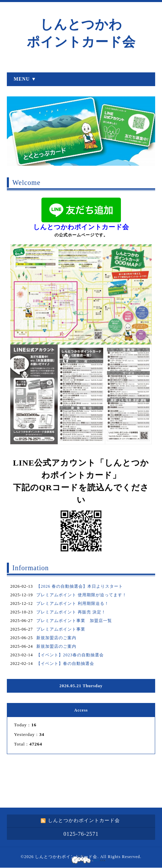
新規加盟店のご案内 (56, 638)
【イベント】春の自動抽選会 (65, 664)
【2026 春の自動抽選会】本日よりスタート (80, 586)
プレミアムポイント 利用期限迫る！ (73, 603)
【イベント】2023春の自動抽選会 (70, 655)
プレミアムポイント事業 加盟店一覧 (74, 621)
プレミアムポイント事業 (61, 629)
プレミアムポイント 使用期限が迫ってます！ (82, 595)
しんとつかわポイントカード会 (66, 857)
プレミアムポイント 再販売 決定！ (71, 612)
